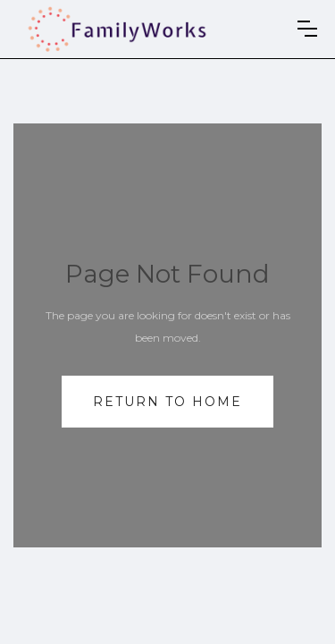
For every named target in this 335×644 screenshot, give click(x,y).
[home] (117, 29)
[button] (307, 29)
